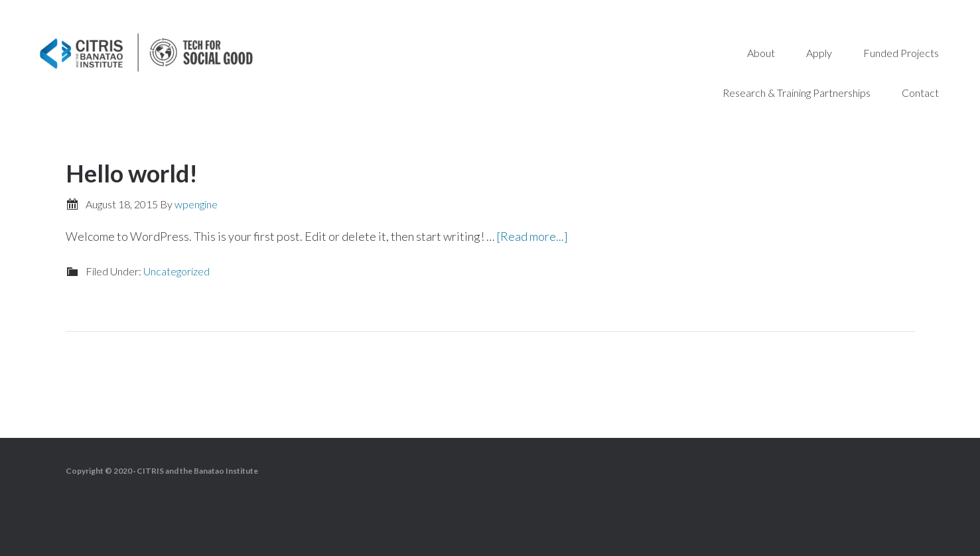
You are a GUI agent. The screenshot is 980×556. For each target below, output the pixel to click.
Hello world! (132, 173)
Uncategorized (176, 271)
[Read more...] (532, 236)
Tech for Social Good (146, 53)
